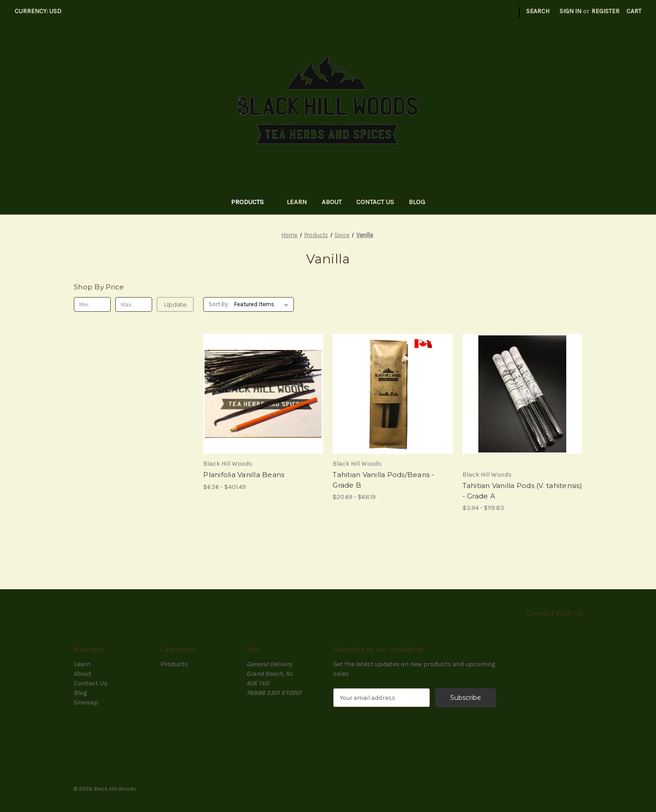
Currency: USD (41, 11)
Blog (417, 202)
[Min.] (92, 304)
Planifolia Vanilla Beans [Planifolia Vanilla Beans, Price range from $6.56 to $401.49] (244, 475)
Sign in (570, 11)
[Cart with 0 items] (634, 11)
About (332, 202)
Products (252, 202)
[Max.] (134, 304)
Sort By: (219, 304)
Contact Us (375, 202)
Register (605, 11)
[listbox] (263, 304)
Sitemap (86, 702)
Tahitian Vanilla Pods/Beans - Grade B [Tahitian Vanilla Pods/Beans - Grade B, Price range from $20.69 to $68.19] (383, 480)
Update (175, 304)
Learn (297, 202)
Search (538, 11)
